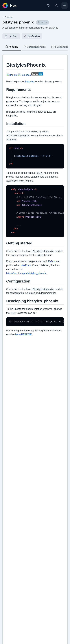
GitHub (9, 517)
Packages (8, 17)
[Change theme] (48, 6)
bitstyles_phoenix (18, 22)
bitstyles (10, 522)
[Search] (56, 6)
